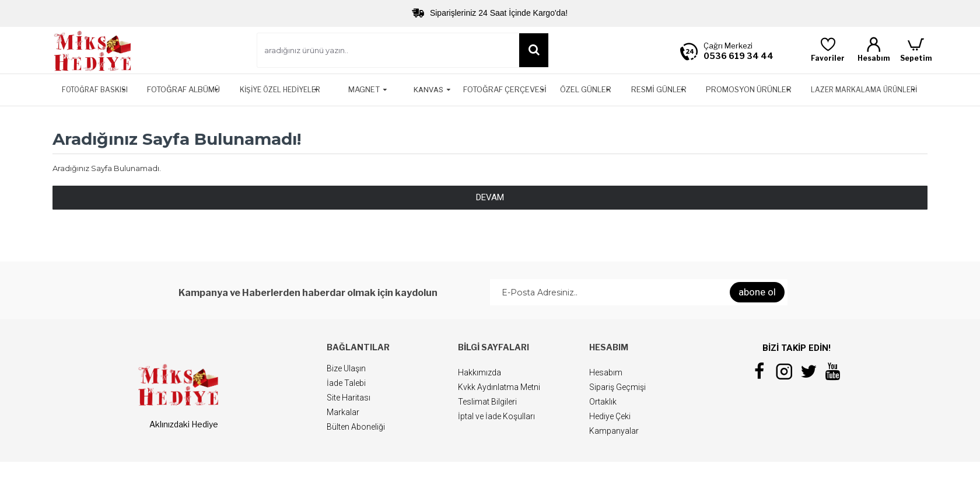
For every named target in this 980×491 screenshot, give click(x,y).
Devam (490, 197)
